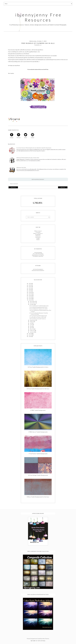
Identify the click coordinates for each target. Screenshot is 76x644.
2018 (30, 292)
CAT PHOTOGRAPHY (38, 269)
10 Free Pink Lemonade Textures (38, 319)
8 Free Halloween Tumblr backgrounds (39, 306)
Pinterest (38, 236)
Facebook (38, 232)
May (31, 326)
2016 (30, 295)
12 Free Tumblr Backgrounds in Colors (38, 367)
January (32, 332)
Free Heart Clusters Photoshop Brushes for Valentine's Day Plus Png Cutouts (34, 148)
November (33, 303)
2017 (30, 294)
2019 (30, 291)
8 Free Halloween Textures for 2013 (38, 309)
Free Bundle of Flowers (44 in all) (38, 317)
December (33, 301)
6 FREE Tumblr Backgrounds (38, 410)
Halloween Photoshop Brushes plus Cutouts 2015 (28, 158)
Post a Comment (14, 184)
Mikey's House (38, 231)
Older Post (63, 187)
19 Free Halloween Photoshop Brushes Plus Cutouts (40, 311)
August (32, 322)
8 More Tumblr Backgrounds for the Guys (38, 497)
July (31, 323)
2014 (30, 298)
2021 (30, 288)
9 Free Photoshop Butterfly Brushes (38, 307)
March (32, 329)
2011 (30, 335)
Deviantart (38, 237)
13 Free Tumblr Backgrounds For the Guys (38, 389)
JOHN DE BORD (38, 253)
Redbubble (38, 235)
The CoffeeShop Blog (38, 254)
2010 (30, 336)
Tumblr (38, 238)
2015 (30, 297)
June (31, 325)
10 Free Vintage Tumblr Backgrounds (38, 475)
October (32, 304)
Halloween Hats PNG (21, 168)
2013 (30, 300)
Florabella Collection (38, 256)
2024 (30, 284)
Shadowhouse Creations (38, 255)
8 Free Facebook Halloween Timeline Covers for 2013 (39, 314)
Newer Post (13, 187)
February (32, 331)
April (31, 328)
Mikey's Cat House (38, 233)
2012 (30, 334)
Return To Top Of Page (38, 641)
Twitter (38, 240)
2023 (30, 285)
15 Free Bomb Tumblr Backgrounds (38, 316)
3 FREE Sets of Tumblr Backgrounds (38, 432)
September (33, 320)
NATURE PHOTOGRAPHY (38, 271)
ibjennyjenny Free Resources (38, 17)
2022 (30, 287)
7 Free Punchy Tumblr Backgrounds (38, 454)
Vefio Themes (46, 639)
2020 (30, 289)
